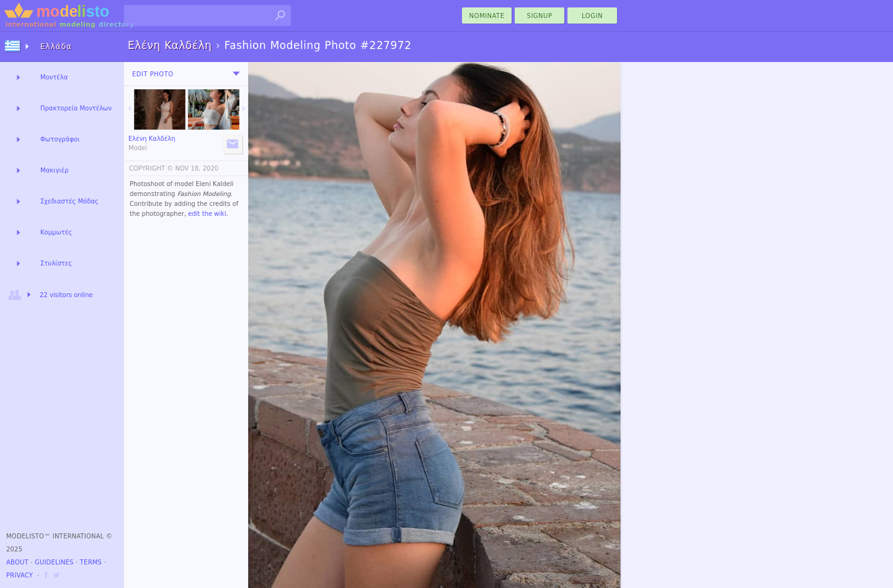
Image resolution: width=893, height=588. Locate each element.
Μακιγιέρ (55, 170)
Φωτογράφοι (60, 139)
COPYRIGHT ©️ (151, 168)
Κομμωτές (56, 232)
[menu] (236, 74)
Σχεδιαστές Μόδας (69, 201)
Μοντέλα (54, 77)
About (17, 562)
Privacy (20, 575)
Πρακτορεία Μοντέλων (76, 108)
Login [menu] (592, 16)
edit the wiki (207, 214)
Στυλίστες (56, 263)
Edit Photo (153, 74)
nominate (487, 16)
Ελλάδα (56, 47)
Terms (91, 562)
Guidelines (54, 562)
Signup (540, 16)
